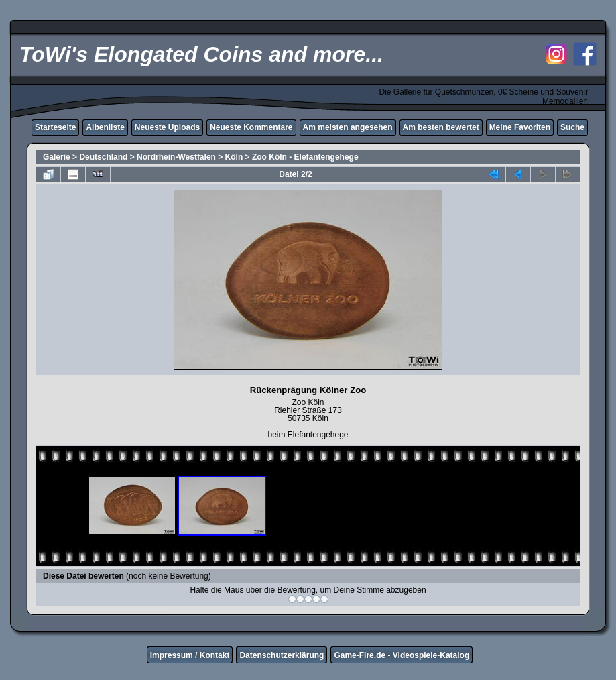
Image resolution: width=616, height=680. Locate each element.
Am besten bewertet (441, 127)
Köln (234, 157)
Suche (572, 127)
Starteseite (55, 127)
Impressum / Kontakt (190, 655)
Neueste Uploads (167, 127)
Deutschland (103, 157)
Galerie (57, 157)
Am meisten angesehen (348, 127)
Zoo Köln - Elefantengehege (305, 157)
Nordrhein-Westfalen (176, 157)
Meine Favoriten (520, 127)
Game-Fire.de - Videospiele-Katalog (402, 655)
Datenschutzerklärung (282, 655)
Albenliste (105, 127)
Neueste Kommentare (251, 127)
